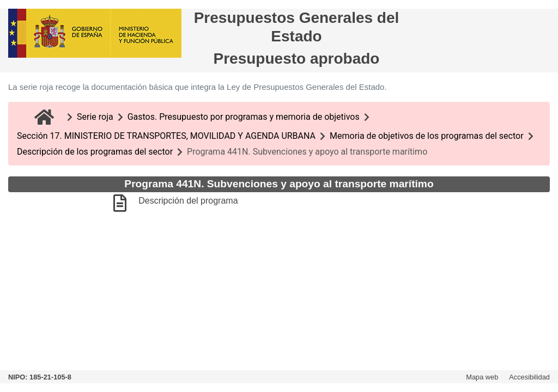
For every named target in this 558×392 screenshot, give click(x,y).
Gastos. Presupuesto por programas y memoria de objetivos (244, 117)
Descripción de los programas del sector (95, 152)
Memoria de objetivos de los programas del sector (427, 136)
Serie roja (95, 117)
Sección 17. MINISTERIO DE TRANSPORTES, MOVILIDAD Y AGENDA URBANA (166, 136)
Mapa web (482, 377)
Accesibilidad (529, 377)
